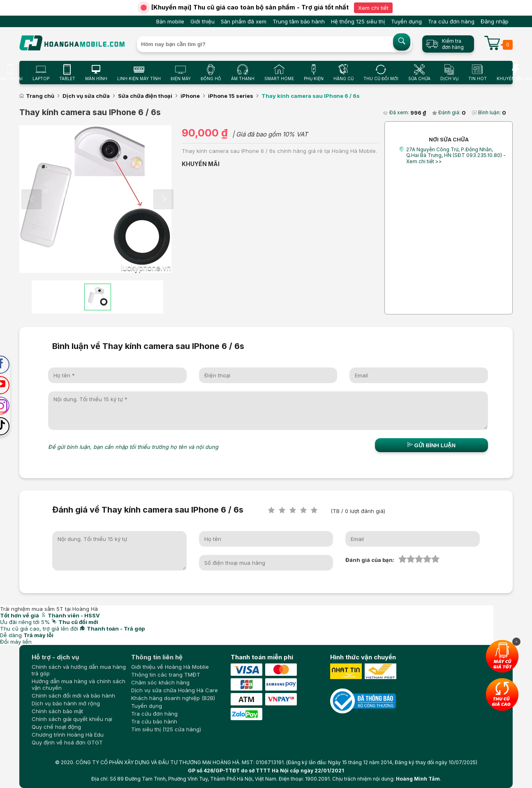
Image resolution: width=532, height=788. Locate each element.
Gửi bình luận (431, 445)
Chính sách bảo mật (57, 711)
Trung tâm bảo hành (299, 21)
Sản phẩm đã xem (244, 21)
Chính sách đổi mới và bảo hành (73, 696)
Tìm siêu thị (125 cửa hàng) (166, 729)
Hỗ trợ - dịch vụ (55, 657)
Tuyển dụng (406, 21)
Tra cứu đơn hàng (451, 21)
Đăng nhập (495, 21)
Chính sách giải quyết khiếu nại (72, 719)
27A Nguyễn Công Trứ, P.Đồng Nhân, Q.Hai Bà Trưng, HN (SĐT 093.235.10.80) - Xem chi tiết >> (456, 155)
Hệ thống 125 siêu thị (358, 21)
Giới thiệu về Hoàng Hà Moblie (170, 667)
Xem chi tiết (373, 8)
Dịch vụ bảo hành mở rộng (66, 703)
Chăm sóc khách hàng (160, 682)
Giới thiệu (202, 21)
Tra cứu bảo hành (154, 721)
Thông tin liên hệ (157, 657)
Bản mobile (170, 21)
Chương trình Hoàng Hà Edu (68, 735)
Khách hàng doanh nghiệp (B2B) (173, 698)
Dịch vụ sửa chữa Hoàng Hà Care (175, 690)
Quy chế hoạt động (56, 727)
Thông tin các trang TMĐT (166, 675)
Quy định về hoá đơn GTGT (67, 742)
